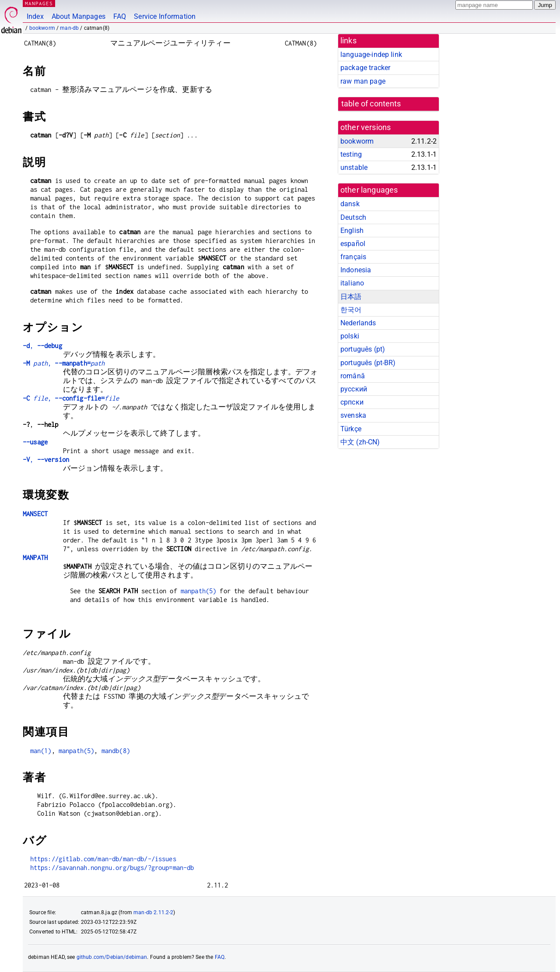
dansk (350, 204)
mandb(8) (116, 751)
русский (354, 389)
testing (351, 154)
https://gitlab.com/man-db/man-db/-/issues (103, 859)
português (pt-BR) (368, 363)
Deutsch (353, 217)
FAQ (120, 16)
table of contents (371, 104)
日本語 (351, 297)
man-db (69, 28)
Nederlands (358, 323)
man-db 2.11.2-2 (153, 912)
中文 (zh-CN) (360, 442)
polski (350, 336)
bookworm (42, 28)
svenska (353, 415)
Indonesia (356, 270)
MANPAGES (39, 3)
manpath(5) (199, 591)
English (352, 231)
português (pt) (363, 349)
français (353, 257)
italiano (352, 283)
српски (352, 402)
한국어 (351, 310)
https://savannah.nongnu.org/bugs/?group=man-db (112, 868)
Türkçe (351, 429)
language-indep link (371, 55)
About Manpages (79, 16)
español (353, 244)
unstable (354, 167)
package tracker (365, 68)
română (353, 376)
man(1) (41, 751)
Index (35, 16)
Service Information (165, 16)
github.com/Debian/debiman (112, 957)
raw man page (363, 81)
